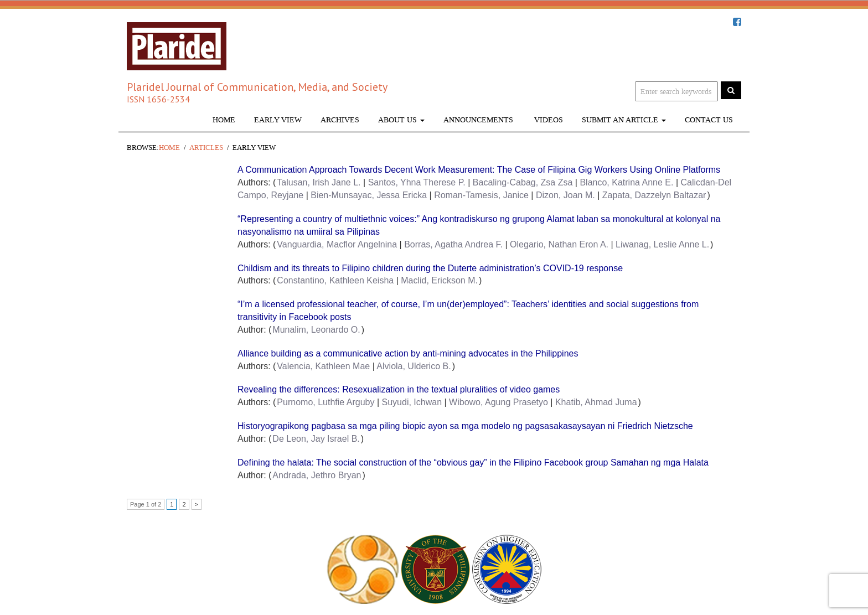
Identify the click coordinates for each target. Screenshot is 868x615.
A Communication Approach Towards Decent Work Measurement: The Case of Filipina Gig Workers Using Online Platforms (479, 170)
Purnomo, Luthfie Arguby (325, 402)
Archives (340, 120)
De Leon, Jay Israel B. (316, 439)
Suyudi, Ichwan (412, 402)
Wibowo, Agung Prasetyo (498, 402)
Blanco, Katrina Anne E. (626, 182)
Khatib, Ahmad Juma (596, 402)
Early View (278, 120)
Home (224, 120)
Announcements (478, 120)
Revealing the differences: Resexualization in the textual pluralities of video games (399, 389)
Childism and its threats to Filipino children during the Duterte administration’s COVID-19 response (430, 268)
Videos (547, 120)
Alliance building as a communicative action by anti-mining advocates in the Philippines (408, 353)
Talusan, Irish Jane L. (319, 182)
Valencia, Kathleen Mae (323, 366)
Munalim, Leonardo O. (316, 330)
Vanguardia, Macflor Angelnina (337, 244)
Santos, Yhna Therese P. (417, 182)
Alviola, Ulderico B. (414, 366)
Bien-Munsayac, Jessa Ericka (369, 195)
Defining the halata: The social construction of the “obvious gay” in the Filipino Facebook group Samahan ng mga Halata (473, 462)
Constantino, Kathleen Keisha (335, 280)
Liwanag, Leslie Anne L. (662, 244)
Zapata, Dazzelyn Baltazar (654, 195)
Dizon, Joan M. (565, 195)
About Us (401, 120)
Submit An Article (624, 120)
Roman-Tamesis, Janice (481, 195)
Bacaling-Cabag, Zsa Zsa (523, 182)
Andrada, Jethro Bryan (317, 475)
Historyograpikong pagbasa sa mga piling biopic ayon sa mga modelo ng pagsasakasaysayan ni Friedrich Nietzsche (465, 426)
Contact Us (709, 120)
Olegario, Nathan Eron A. (559, 244)
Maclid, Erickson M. (439, 280)
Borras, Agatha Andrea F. (453, 244)
